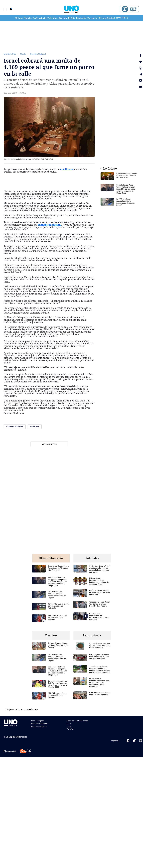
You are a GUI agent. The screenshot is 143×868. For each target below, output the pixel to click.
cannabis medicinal (50, 225)
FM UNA (70, 729)
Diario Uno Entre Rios (39, 724)
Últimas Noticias (24, 18)
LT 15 (125, 18)
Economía (81, 18)
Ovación (63, 18)
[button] (5, 9)
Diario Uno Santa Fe (39, 726)
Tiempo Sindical (107, 18)
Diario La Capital (37, 721)
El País (72, 18)
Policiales (52, 18)
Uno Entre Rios (10, 54)
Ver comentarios (49, 444)
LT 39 (119, 18)
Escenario (92, 18)
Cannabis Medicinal (38, 54)
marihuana (67, 169)
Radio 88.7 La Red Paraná (77, 721)
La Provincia (40, 18)
